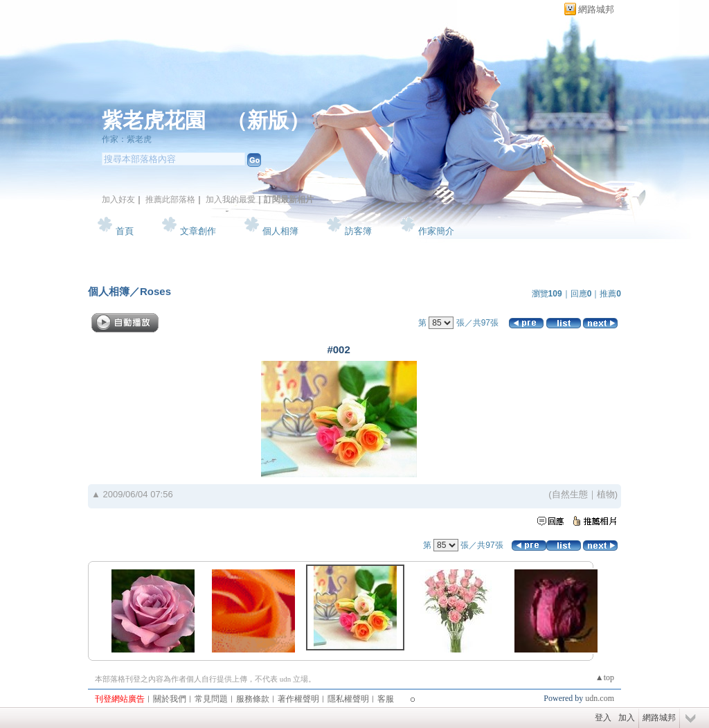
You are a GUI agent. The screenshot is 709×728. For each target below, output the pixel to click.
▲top (605, 677)
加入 (627, 718)
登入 (603, 718)
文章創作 (198, 231)
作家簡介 (436, 231)
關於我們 (170, 699)
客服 (386, 699)
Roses (155, 291)
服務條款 (253, 699)
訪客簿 (358, 231)
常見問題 (211, 699)
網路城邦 (596, 9)
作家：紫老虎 (127, 139)
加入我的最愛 (231, 199)
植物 (606, 494)
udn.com (600, 698)
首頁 (125, 231)
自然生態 (570, 494)
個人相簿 (280, 231)
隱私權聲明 (348, 699)
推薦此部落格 (170, 199)
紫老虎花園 (154, 120)
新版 (268, 120)
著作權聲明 (298, 699)
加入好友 (118, 199)
